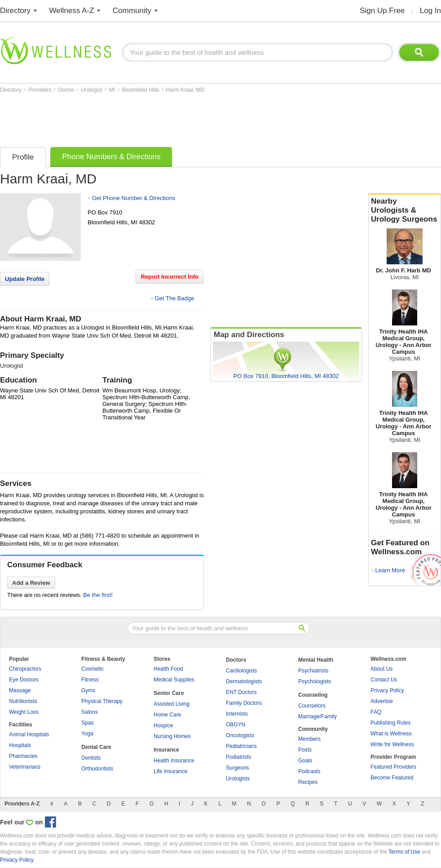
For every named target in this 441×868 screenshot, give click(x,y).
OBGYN (236, 725)
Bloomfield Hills (141, 90)
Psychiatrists (313, 671)
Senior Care (169, 693)
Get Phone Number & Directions (133, 198)
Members (309, 739)
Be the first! (98, 595)
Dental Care (96, 747)
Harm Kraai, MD (185, 90)
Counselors (312, 706)
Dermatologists (244, 681)
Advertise (382, 701)
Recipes (308, 782)
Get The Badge (174, 298)
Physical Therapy (102, 701)
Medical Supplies (174, 680)
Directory (15, 11)
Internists (237, 714)
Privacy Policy (387, 690)
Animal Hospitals (29, 734)
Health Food (168, 669)
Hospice (163, 726)
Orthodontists (97, 769)
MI (113, 90)
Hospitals (20, 745)
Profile (23, 157)
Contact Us (384, 680)
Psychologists (315, 681)
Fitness (90, 680)
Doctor (67, 90)
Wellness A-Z (72, 11)
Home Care (167, 715)
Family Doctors (244, 703)
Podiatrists (238, 757)
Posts (305, 750)
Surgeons (237, 768)
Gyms (88, 690)
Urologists (238, 779)
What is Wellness (391, 734)
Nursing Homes (172, 736)
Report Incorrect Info (170, 277)
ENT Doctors (241, 692)
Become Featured (392, 778)
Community (132, 11)
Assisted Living (172, 704)
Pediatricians (241, 746)
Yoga (87, 734)
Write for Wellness (392, 744)
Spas (87, 723)
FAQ (376, 712)
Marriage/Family (318, 717)
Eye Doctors (24, 680)
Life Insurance (170, 771)
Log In (430, 11)
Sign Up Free (382, 11)
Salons (90, 712)
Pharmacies (23, 756)
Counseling (313, 695)
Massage (20, 690)
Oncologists (240, 735)
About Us (381, 669)
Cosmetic (93, 669)
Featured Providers (393, 767)
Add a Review (31, 583)
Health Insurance (174, 761)
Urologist (92, 90)
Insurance (166, 750)
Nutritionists (23, 701)
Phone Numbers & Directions (111, 157)
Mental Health (316, 660)
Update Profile (25, 279)
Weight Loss (24, 712)
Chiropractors (25, 669)
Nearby (405, 210)
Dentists (91, 758)
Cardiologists (241, 671)
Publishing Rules (390, 723)
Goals (305, 761)
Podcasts (309, 771)
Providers (40, 90)
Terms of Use (404, 852)
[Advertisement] (163, 118)
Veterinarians (25, 767)
